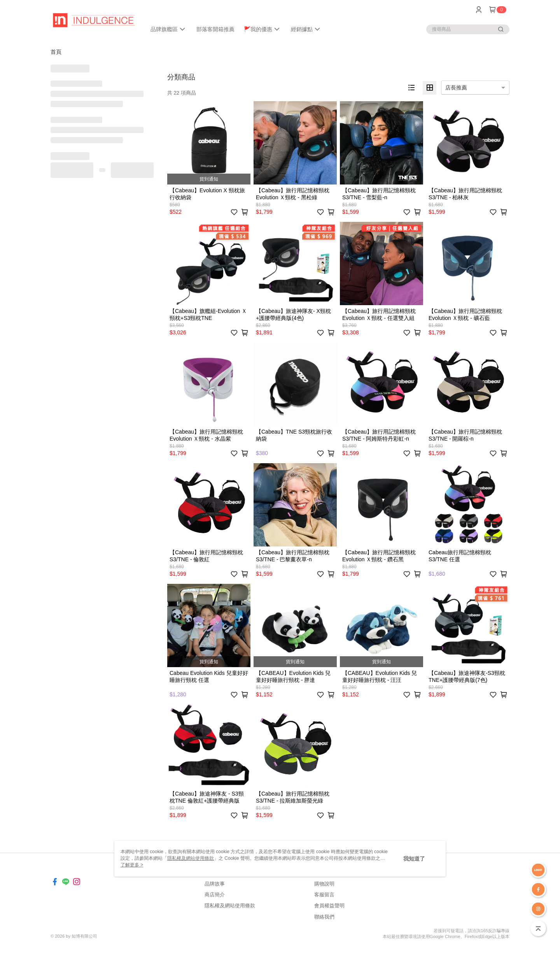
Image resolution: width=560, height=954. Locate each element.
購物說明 (324, 884)
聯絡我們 (324, 917)
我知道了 (414, 859)
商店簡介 (215, 895)
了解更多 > (132, 865)
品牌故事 (215, 884)
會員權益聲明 (329, 906)
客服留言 (324, 895)
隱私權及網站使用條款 (230, 906)
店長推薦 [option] (456, 88)
